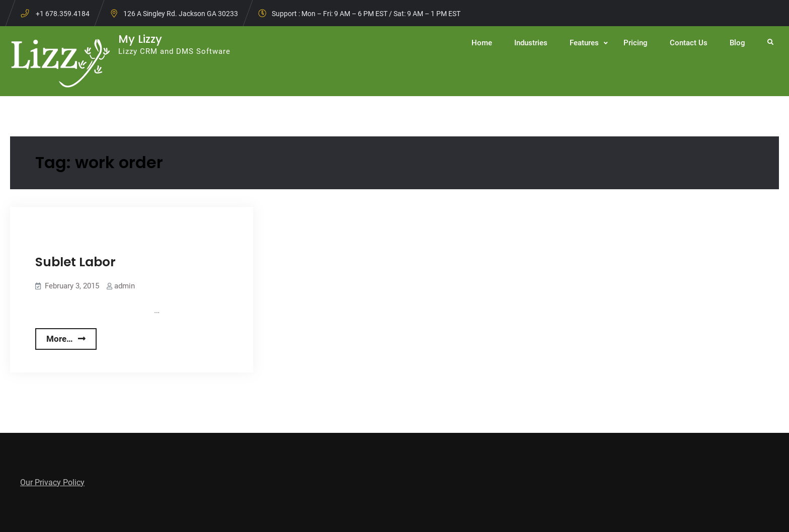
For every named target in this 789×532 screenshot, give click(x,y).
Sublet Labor (75, 262)
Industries (531, 43)
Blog (737, 43)
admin (125, 286)
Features (584, 43)
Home (482, 43)
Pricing (636, 43)
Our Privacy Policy (52, 482)
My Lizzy (140, 39)
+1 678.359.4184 (63, 14)
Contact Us (689, 43)
